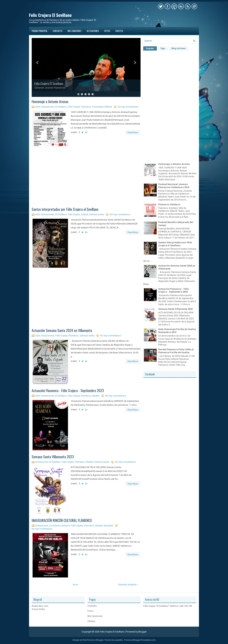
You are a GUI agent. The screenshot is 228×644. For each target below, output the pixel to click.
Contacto (58, 31)
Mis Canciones (75, 31)
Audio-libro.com (40, 606)
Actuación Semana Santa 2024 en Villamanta (62, 330)
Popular (150, 48)
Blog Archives (179, 48)
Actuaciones (93, 31)
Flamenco (86, 107)
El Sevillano (61, 107)
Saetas (85, 214)
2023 (38, 396)
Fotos (107, 31)
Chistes (119, 31)
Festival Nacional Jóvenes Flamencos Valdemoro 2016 (174, 186)
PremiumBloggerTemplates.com (140, 640)
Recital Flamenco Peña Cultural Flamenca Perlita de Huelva (176, 351)
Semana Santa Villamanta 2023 (53, 457)
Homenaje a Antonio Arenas (50, 101)
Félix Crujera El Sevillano (49, 84)
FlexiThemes (89, 640)
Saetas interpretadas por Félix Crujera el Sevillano (65, 209)
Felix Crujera (74, 107)
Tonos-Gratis (38, 609)
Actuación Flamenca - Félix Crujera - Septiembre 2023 (68, 390)
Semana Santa (97, 214)
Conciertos (55, 526)
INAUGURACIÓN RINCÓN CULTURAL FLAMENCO (62, 520)
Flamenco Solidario (169, 204)
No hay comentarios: (128, 107)
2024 (38, 107)
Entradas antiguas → (129, 584)
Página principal (40, 31)
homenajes (98, 107)
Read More (133, 133)
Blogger (142, 632)
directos (66, 526)
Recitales (108, 526)
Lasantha (119, 640)
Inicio (75, 584)
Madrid (108, 107)
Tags (163, 48)
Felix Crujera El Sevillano (50, 15)
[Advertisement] (86, 178)
